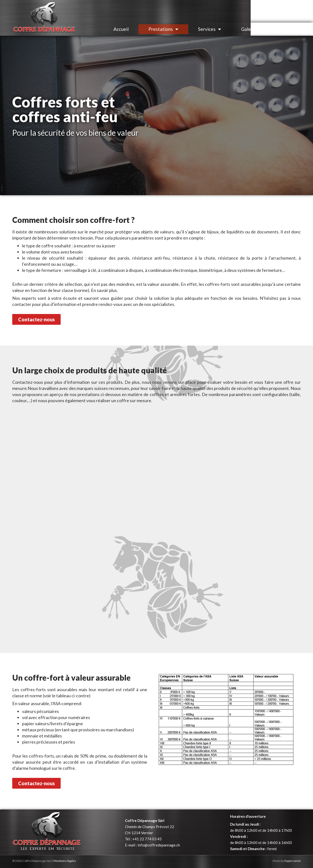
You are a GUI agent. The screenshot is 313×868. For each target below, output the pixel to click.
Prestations (163, 29)
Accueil (121, 29)
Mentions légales (65, 861)
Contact (285, 29)
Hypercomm (292, 861)
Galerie (249, 29)
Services (210, 29)
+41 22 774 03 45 (147, 839)
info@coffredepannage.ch (159, 845)
